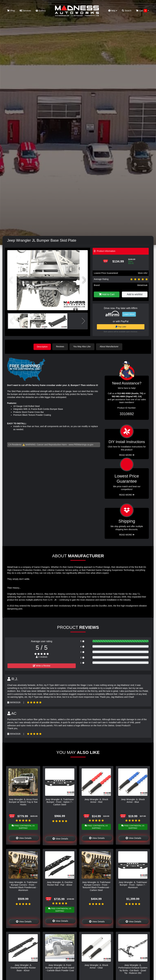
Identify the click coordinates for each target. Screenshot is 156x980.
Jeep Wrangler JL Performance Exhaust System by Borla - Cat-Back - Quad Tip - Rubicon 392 (133, 969)
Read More (127, 494)
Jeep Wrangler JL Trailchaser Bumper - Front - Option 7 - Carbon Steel (60, 802)
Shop (11, 11)
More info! (143, 273)
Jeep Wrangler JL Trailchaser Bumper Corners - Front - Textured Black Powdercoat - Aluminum (23, 886)
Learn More (129, 314)
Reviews (61, 346)
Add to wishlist (135, 294)
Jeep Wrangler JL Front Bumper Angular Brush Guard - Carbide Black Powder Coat (60, 968)
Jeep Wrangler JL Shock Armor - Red (96, 800)
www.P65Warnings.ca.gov (81, 444)
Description (42, 346)
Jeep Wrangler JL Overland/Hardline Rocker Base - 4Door (23, 968)
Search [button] (127, 11)
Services (25, 11)
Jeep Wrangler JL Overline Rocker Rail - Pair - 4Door (60, 883)
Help (113, 11)
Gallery (41, 11)
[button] (84, 280)
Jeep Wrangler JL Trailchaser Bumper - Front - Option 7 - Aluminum (133, 885)
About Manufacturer (110, 346)
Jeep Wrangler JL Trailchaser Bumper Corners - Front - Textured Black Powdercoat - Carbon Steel (96, 886)
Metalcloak (142, 285)
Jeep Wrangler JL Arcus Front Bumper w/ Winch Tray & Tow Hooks (23, 802)
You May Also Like (83, 346)
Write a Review (42, 666)
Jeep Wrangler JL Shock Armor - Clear (96, 966)
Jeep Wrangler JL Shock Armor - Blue (133, 800)
